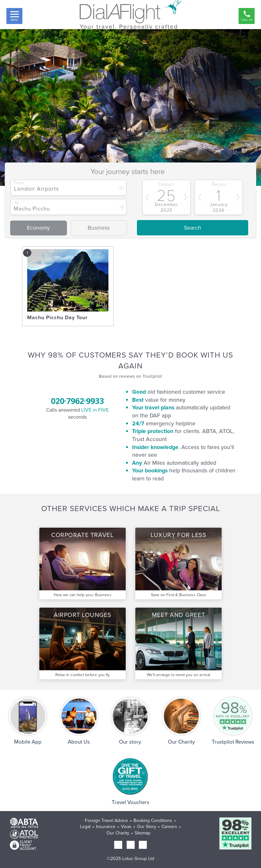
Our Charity (118, 833)
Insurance (106, 827)
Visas (126, 827)
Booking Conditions (153, 821)
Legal (85, 827)
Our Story (146, 827)
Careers (169, 827)
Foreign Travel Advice (106, 821)
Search (193, 228)
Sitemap (142, 833)
